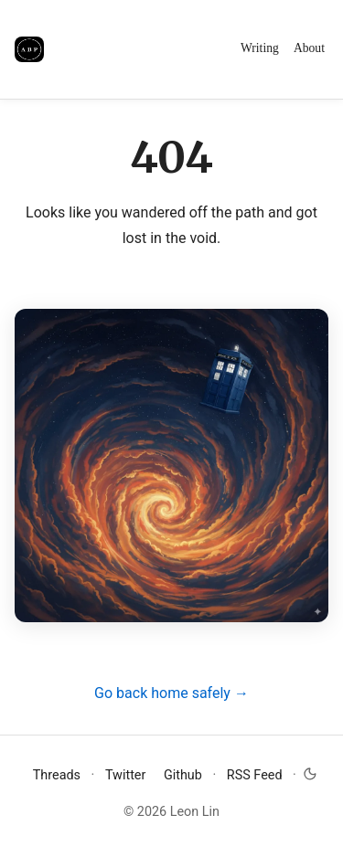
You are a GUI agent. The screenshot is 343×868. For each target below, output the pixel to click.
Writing (260, 48)
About (309, 48)
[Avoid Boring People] (29, 49)
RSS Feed (255, 775)
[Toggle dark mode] (310, 772)
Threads (59, 775)
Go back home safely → (171, 693)
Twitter (127, 775)
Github (185, 775)
